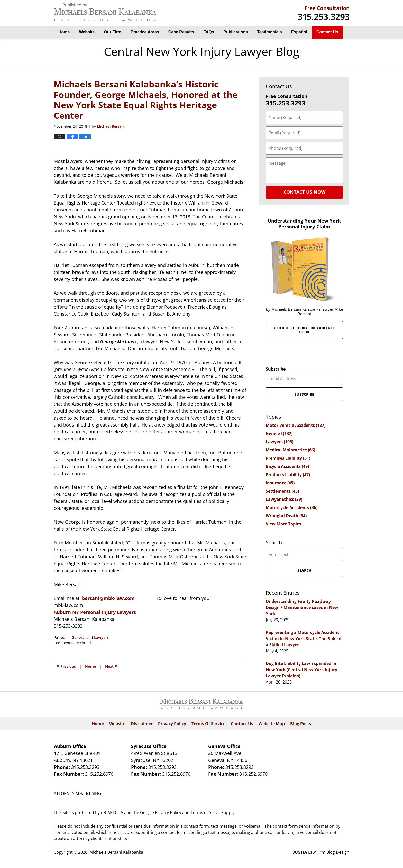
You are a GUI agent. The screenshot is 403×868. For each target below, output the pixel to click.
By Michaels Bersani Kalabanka (324, 13)
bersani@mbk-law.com (109, 598)
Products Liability (288, 475)
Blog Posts (301, 724)
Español (299, 32)
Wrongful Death (286, 516)
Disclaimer (142, 724)
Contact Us (327, 32)
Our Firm (113, 32)
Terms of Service (207, 812)
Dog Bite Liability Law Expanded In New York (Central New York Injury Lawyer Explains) (301, 670)
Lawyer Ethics (284, 499)
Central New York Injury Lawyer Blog (105, 13)
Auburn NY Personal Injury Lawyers (95, 612)
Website (87, 32)
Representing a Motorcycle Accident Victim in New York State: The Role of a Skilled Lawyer (304, 639)
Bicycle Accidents (287, 466)
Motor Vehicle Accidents (296, 425)
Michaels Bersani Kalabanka (116, 852)
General (79, 637)
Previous (66, 666)
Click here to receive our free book (304, 330)
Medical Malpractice (290, 450)
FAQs (209, 32)
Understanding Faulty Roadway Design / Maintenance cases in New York (302, 607)
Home (64, 32)
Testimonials (269, 32)
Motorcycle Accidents (292, 507)
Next (111, 666)
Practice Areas (145, 32)
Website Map (272, 724)
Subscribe (276, 369)
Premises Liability (288, 458)
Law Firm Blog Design (321, 852)
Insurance (280, 483)
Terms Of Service (208, 724)
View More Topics (283, 524)
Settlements (282, 491)
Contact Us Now (304, 192)
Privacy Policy (172, 724)
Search (304, 570)
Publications (236, 32)
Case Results (181, 32)
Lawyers (101, 637)
